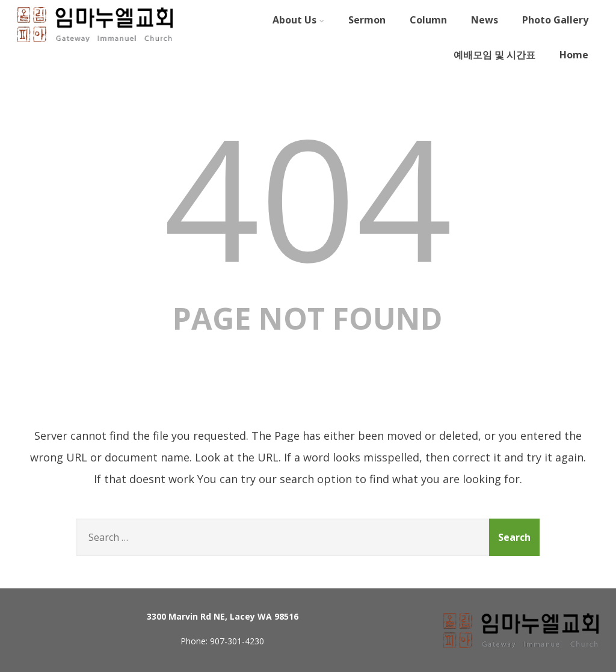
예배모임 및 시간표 (494, 55)
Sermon (367, 20)
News (485, 20)
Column (428, 20)
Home (574, 55)
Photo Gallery (555, 20)
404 (308, 196)
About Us (298, 20)
